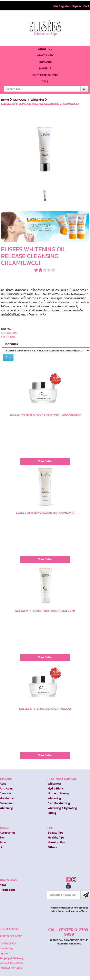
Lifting (52, 813)
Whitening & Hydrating (62, 808)
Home (5, 100)
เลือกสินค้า (11, 344)
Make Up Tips (56, 842)
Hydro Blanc (56, 789)
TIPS (50, 828)
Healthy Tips (56, 838)
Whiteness (55, 784)
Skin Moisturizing (59, 803)
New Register (61, 6)
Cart (86, 6)
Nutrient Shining (58, 793)
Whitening (38, 100)
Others (52, 847)
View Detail (45, 461)
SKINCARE (20, 100)
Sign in (76, 6)
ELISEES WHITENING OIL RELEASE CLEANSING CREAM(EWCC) (40, 104)
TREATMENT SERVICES (62, 779)
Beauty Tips (55, 833)
